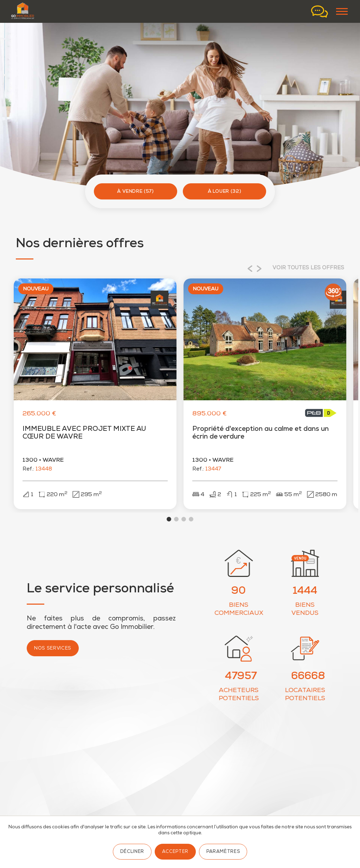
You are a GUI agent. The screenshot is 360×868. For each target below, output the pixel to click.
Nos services (53, 652)
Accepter (175, 852)
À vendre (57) (136, 192)
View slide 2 (176, 523)
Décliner (132, 852)
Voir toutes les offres (308, 268)
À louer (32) (225, 192)
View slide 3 (184, 523)
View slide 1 (169, 523)
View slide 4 (191, 523)
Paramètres (223, 852)
